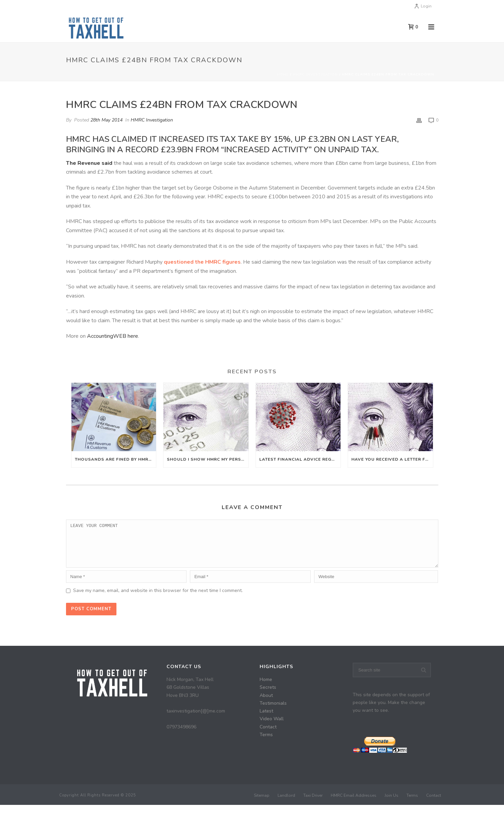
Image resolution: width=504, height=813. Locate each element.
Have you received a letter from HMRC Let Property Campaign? (392, 459)
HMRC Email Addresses (354, 804)
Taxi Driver (313, 804)
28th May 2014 (106, 120)
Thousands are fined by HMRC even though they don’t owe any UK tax (116, 459)
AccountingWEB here (113, 336)
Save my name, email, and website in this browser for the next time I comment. (158, 599)
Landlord (286, 804)
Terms (266, 743)
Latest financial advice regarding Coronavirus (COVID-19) (300, 459)
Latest (266, 719)
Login (423, 6)
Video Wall (272, 727)
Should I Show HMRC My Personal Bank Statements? (208, 459)
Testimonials (273, 711)
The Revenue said (89, 163)
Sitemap (262, 804)
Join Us (391, 804)
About (266, 704)
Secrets (268, 695)
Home (283, 74)
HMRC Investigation (315, 74)
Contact (268, 735)
